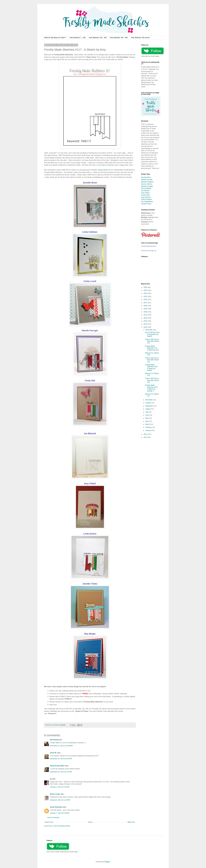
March (148, 424)
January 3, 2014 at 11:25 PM (60, 800)
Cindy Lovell (90, 281)
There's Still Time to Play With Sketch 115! (152, 380)
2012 (146, 434)
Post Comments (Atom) (62, 826)
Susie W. (53, 753)
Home (90, 822)
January (148, 430)
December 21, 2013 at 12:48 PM (61, 746)
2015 (146, 321)
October (148, 403)
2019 (146, 309)
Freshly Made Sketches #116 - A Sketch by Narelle (152, 368)
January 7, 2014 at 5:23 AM (60, 813)
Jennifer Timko (90, 584)
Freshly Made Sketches (149, 246)
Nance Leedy (55, 794)
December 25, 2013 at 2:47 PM (61, 772)
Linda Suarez (103, 170)
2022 (146, 300)
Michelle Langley (147, 186)
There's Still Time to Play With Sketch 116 (152, 360)
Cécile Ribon (146, 195)
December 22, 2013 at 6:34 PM (61, 759)
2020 (146, 306)
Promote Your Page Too (149, 251)
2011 (146, 437)
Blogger (107, 862)
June (147, 415)
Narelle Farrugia (90, 331)
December (149, 330)
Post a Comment (53, 818)
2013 (146, 327)
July (147, 412)
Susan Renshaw (56, 807)
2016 (146, 318)
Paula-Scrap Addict (57, 766)
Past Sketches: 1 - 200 (78, 38)
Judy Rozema (146, 197)
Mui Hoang (54, 740)
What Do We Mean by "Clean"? (55, 38)
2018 (146, 312)
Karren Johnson (147, 184)
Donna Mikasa (146, 188)
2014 (146, 324)
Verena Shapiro (147, 199)
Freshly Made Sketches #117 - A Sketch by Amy (152, 348)
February (149, 427)
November (149, 400)
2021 (146, 303)
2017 (146, 315)
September (150, 406)
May (147, 418)
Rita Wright (90, 634)
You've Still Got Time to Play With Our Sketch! (152, 334)
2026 (146, 287)
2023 (146, 296)
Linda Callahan (90, 232)
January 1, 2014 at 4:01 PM (60, 787)
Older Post (131, 822)
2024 (146, 293)
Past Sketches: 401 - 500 (119, 38)
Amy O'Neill (90, 484)
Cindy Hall (90, 381)
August (148, 409)
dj (51, 779)
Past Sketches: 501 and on (140, 38)
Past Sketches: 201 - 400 (98, 38)
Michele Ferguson (147, 182)
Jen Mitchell (90, 434)
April (147, 421)
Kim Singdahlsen (147, 202)
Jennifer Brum (90, 183)
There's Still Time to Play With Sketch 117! (152, 341)
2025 (146, 290)
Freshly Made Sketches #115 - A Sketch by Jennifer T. (152, 388)
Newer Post (49, 822)
